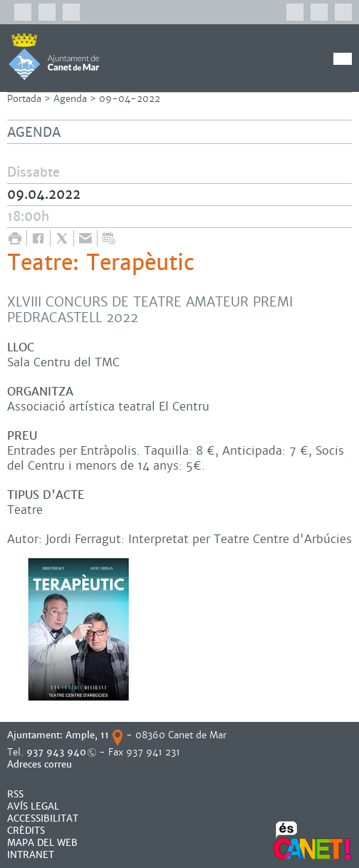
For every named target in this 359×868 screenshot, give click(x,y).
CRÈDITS (26, 831)
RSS (15, 794)
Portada (24, 99)
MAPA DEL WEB (42, 843)
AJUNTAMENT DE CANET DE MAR (54, 56)
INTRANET (31, 855)
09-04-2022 (130, 99)
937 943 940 (56, 752)
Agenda (70, 99)
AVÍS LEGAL (33, 806)
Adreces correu (41, 764)
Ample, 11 (87, 735)
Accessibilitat (43, 818)
